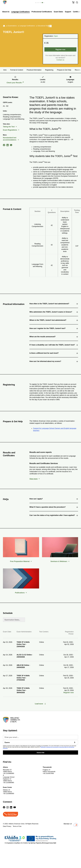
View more (33, 479)
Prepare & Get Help (64, 70)
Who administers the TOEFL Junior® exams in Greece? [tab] (54, 312)
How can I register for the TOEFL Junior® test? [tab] (54, 329)
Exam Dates (58, 12)
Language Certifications (20, 12)
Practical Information (34, 70)
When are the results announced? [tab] (54, 337)
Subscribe (40, 752)
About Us (6, 12)
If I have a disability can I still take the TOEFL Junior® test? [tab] (54, 345)
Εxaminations (12, 26)
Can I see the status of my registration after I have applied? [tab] (54, 516)
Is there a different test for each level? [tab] (54, 353)
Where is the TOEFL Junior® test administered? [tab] (54, 321)
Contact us (60, 60)
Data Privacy (7, 826)
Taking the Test (9, 127)
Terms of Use (17, 826)
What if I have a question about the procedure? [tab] (54, 507)
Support (68, 12)
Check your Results (14, 83)
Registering (49, 70)
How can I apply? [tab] (54, 499)
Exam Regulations (10, 130)
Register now (60, 49)
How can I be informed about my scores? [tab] (54, 362)
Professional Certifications (42, 12)
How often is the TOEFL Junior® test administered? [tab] (54, 304)
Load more (39, 704)
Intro (5, 70)
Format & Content (17, 70)
